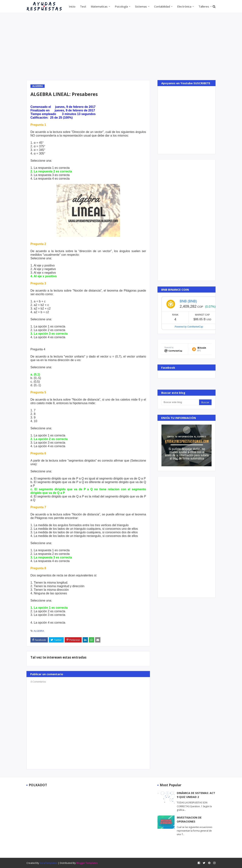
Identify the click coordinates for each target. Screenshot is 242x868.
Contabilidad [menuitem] (162, 6)
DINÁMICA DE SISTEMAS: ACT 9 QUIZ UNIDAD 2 (196, 795)
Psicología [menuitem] (121, 6)
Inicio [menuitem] (72, 6)
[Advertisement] (121, 46)
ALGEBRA (39, 631)
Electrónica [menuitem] (184, 6)
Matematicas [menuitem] (99, 6)
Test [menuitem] (83, 6)
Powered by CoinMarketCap (189, 327)
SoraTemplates (48, 863)
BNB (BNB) (188, 301)
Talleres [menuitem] (204, 6)
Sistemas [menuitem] (141, 6)
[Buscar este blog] (180, 402)
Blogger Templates (87, 863)
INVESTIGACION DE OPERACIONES (189, 819)
